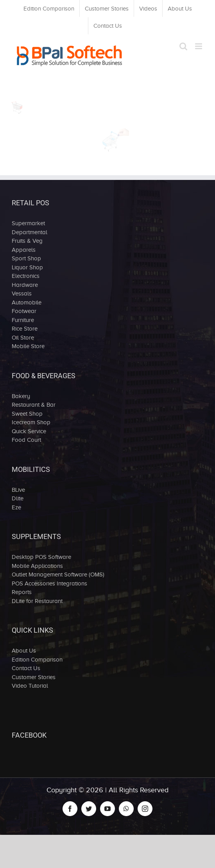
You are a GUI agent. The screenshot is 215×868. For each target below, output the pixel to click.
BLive (18, 490)
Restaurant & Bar (34, 405)
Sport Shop (26, 258)
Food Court (26, 440)
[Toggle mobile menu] (199, 46)
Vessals (22, 293)
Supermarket (28, 223)
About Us (24, 651)
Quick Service (29, 431)
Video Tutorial (30, 686)
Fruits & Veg (27, 241)
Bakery (21, 396)
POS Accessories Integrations (49, 583)
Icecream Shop (31, 422)
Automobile (27, 302)
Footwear (24, 311)
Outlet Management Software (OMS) (58, 575)
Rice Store (25, 329)
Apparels (24, 250)
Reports (22, 592)
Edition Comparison (37, 660)
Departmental (30, 232)
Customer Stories (34, 677)
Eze (16, 507)
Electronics (26, 276)
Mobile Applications (37, 566)
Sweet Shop (27, 414)
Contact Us (26, 668)
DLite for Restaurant (37, 601)
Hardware (25, 285)
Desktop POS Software (41, 557)
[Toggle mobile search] (183, 46)
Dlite (18, 498)
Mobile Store (28, 346)
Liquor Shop (27, 267)
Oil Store (23, 338)
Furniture (23, 320)
